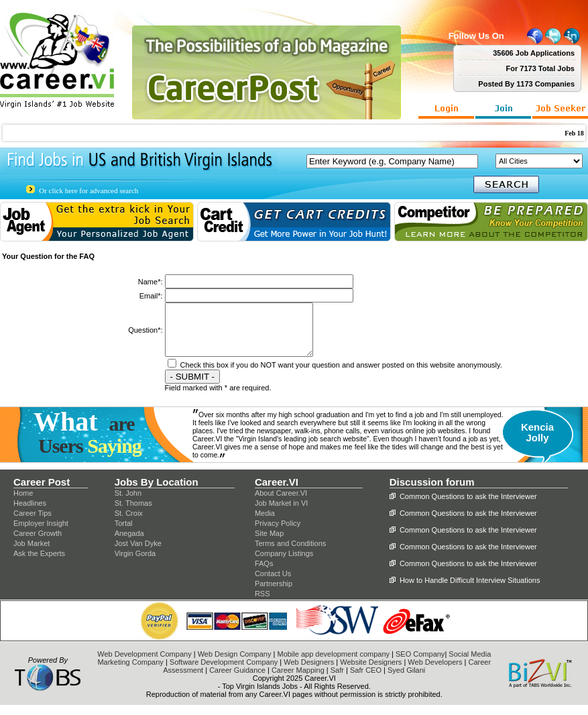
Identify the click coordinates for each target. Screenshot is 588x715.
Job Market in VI (281, 513)
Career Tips (33, 523)
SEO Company (420, 664)
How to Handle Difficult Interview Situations (470, 590)
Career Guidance (237, 680)
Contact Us (273, 584)
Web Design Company (235, 664)
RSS (262, 604)
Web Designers (309, 672)
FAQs (264, 573)
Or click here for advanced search (89, 190)
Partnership (274, 594)
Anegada (129, 543)
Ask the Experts (39, 563)
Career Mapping (298, 680)
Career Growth (38, 543)
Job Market (32, 553)
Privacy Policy (278, 533)
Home (23, 503)
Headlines (30, 513)
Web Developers (435, 672)
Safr (337, 680)
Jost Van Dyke (138, 553)
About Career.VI (281, 503)
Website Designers (371, 672)
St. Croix (129, 523)
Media (265, 523)
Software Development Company (224, 672)
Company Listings (284, 563)
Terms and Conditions (290, 553)
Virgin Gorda (135, 563)
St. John (128, 503)
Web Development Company (144, 664)
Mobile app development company (333, 664)
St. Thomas (133, 513)
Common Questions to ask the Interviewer (468, 506)
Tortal (124, 533)
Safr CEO (366, 680)
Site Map (269, 543)
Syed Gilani (406, 680)
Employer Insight (41, 533)
